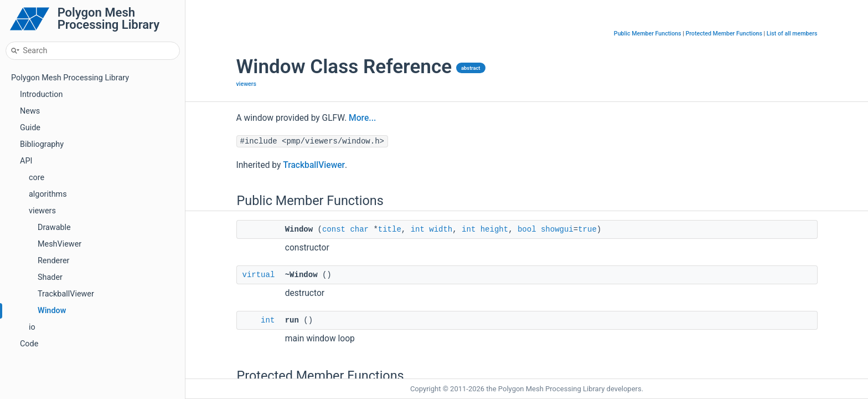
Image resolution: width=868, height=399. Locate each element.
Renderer (53, 261)
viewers (42, 211)
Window (52, 311)
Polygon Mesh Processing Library (70, 78)
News (30, 111)
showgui (557, 229)
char (359, 229)
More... (362, 118)
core (37, 178)
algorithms (48, 194)
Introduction (41, 94)
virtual (259, 275)
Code (29, 344)
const (334, 229)
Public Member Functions (648, 34)
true (587, 229)
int (418, 229)
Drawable (54, 227)
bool (527, 229)
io (32, 327)
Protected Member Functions (724, 34)
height (494, 229)
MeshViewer (60, 244)
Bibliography (42, 144)
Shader (50, 277)
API (26, 161)
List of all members (792, 34)
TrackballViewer (66, 294)
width (441, 229)
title (390, 229)
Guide (30, 128)
